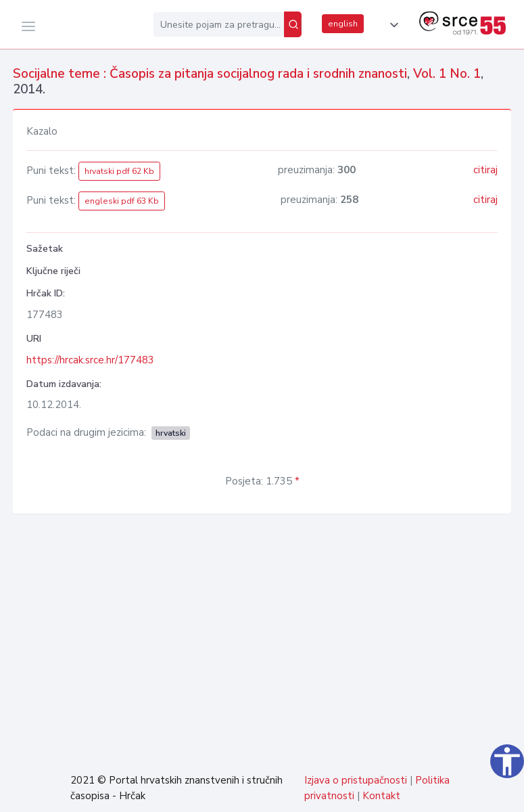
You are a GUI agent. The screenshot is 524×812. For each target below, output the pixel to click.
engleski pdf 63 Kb (122, 201)
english (343, 24)
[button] (391, 25)
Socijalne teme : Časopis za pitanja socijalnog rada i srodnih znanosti (210, 74)
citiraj (485, 170)
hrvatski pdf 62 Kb (119, 171)
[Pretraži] (293, 24)
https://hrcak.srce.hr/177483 (90, 360)
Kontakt (381, 796)
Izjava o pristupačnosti (356, 780)
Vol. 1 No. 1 (447, 74)
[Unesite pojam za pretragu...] (219, 24)
